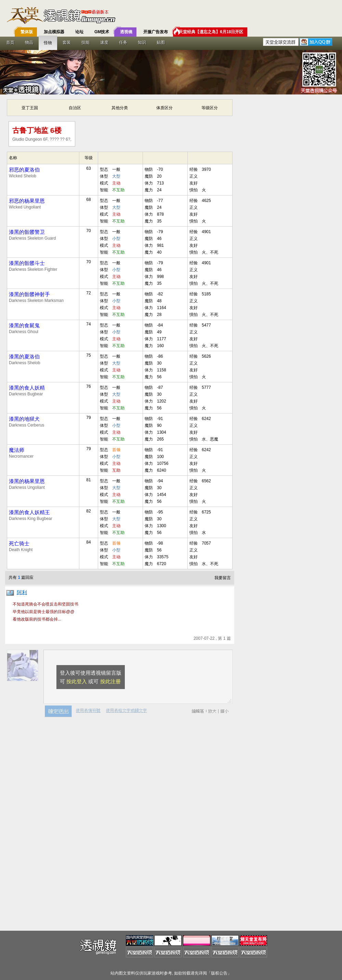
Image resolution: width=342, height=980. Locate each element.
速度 (104, 42)
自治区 (75, 108)
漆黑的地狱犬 (24, 419)
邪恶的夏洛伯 (24, 170)
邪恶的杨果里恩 (27, 201)
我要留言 (223, 578)
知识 (142, 42)
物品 (29, 42)
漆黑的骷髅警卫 (27, 232)
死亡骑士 (19, 543)
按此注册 (110, 681)
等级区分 (210, 108)
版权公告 (219, 973)
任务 (123, 42)
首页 (10, 42)
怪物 (48, 43)
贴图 (161, 42)
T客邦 (169, 15)
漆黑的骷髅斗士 (27, 263)
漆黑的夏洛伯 (24, 357)
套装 (67, 42)
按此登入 (77, 681)
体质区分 (165, 108)
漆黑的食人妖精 (27, 388)
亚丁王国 (30, 108)
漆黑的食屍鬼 (24, 325)
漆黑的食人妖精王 (29, 512)
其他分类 (120, 108)
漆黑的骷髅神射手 (29, 294)
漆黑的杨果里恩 (27, 481)
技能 (85, 42)
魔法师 (17, 450)
